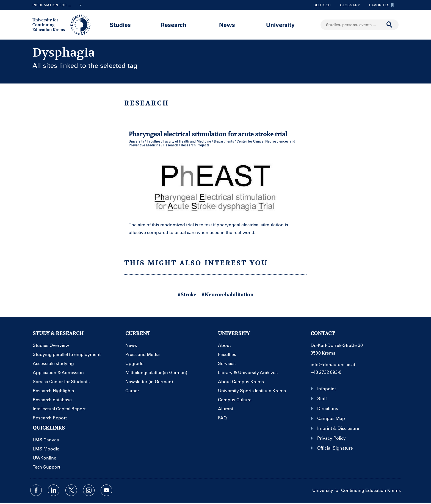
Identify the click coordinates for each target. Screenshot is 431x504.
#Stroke (187, 295)
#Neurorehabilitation (227, 295)
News (227, 25)
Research (174, 25)
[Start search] (389, 25)
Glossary (348, 5)
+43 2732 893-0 (326, 372)
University (280, 25)
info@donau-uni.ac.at (333, 364)
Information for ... (58, 5)
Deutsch (322, 5)
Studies (120, 25)
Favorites (380, 5)
